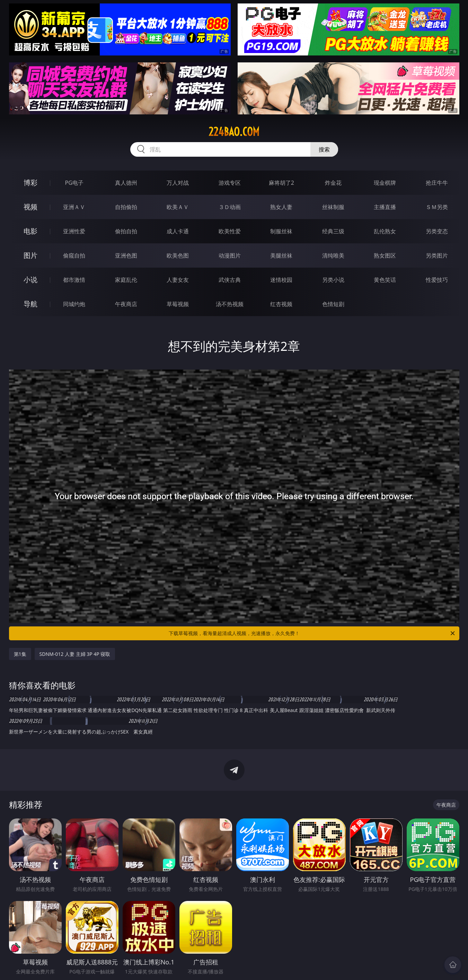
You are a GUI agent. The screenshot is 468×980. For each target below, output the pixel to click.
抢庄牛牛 (437, 183)
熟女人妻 (281, 207)
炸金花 (333, 183)
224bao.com (234, 132)
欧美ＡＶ (178, 207)
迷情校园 (281, 280)
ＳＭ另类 (437, 207)
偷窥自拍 (74, 255)
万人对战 (178, 183)
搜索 (324, 149)
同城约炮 (74, 304)
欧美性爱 (230, 231)
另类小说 (333, 280)
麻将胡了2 (281, 183)
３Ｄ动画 (230, 207)
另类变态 (437, 231)
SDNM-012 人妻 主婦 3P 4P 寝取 (75, 654)
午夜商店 (126, 304)
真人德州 (126, 183)
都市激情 (74, 280)
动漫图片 (230, 255)
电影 (30, 231)
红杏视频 (281, 304)
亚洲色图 (126, 255)
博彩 (30, 183)
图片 (30, 255)
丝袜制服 (333, 207)
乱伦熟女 (385, 231)
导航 (30, 304)
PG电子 (74, 183)
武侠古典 (230, 280)
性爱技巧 (437, 280)
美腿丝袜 (281, 255)
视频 (30, 207)
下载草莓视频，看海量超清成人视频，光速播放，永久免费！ (312, 633)
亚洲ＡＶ (74, 207)
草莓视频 (178, 304)
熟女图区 (385, 255)
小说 (30, 280)
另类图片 (437, 255)
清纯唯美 (333, 255)
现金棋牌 (385, 183)
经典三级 (333, 231)
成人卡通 (178, 231)
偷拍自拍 (126, 231)
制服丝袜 (281, 231)
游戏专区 (230, 183)
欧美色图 (178, 255)
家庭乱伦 (126, 280)
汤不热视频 (230, 304)
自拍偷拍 (126, 207)
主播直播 (385, 207)
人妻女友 (178, 280)
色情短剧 (333, 304)
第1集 (20, 654)
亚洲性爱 (74, 231)
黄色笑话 (385, 280)
